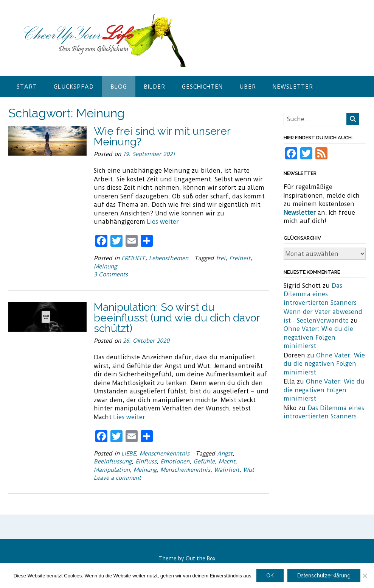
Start (27, 87)
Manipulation (112, 470)
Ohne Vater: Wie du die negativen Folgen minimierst (318, 337)
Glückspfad (74, 87)
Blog (119, 87)
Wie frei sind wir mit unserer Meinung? (162, 136)
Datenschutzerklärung (324, 576)
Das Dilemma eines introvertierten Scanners (320, 294)
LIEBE (129, 454)
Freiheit (240, 258)
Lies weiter (163, 222)
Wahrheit (227, 470)
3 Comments (111, 275)
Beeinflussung (113, 462)
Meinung (105, 267)
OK (270, 576)
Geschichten (202, 87)
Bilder (154, 87)
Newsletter (293, 87)
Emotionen (175, 462)
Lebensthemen (169, 258)
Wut (249, 470)
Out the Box (201, 558)
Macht (227, 462)
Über (248, 87)
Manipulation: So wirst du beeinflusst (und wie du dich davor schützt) (177, 318)
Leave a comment (117, 478)
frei (221, 258)
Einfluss (146, 462)
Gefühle (204, 462)
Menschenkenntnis (164, 454)
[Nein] (365, 576)
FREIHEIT (133, 258)
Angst (225, 454)
